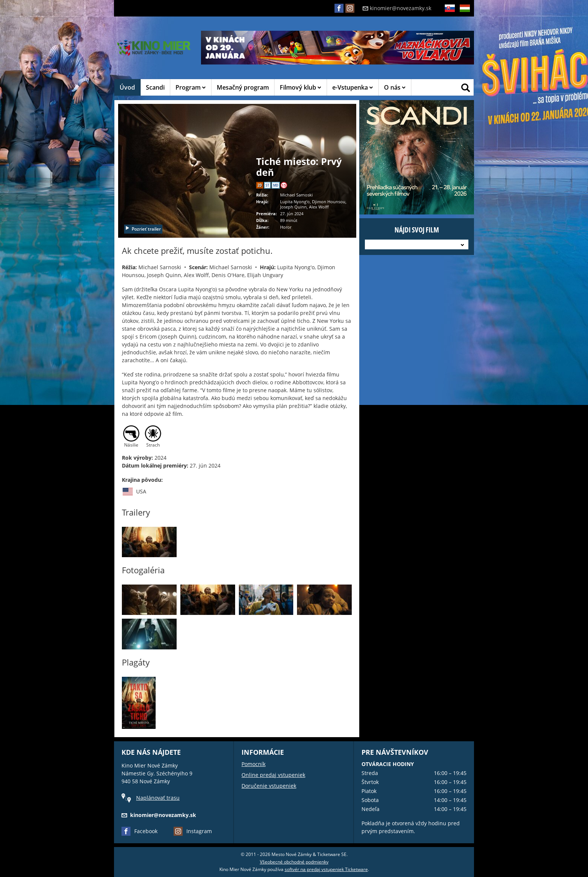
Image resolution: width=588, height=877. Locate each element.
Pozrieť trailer (143, 229)
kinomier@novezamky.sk (397, 8)
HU (465, 14)
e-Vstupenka (353, 87)
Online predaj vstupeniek (273, 775)
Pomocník (253, 764)
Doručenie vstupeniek (269, 786)
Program (191, 87)
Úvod (127, 87)
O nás (395, 87)
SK (450, 14)
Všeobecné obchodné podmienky (294, 862)
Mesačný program (243, 87)
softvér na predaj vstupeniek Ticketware (326, 869)
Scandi (155, 87)
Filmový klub (301, 87)
